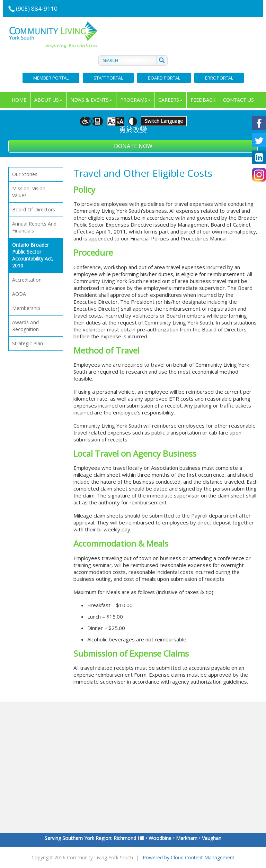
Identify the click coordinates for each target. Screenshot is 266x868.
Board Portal (164, 78)
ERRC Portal (219, 78)
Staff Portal (108, 78)
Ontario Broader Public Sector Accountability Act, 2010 (36, 255)
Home (19, 100)
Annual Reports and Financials (34, 227)
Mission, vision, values (29, 192)
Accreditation (27, 280)
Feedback (203, 100)
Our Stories (25, 174)
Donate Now (133, 146)
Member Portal (51, 78)
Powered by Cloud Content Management (189, 857)
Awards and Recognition (25, 326)
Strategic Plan (28, 343)
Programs (135, 100)
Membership (26, 308)
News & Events (91, 100)
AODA (19, 294)
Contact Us (238, 100)
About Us (48, 100)
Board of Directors (34, 209)
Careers (170, 100)
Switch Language (164, 121)
